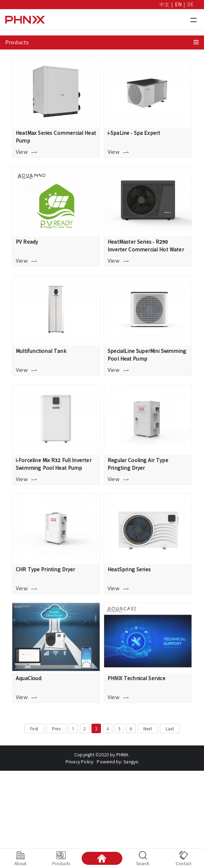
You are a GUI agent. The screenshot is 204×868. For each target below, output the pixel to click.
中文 (164, 5)
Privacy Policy (80, 762)
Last (170, 729)
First (34, 729)
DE (191, 5)
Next (148, 729)
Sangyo (131, 762)
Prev (56, 729)
